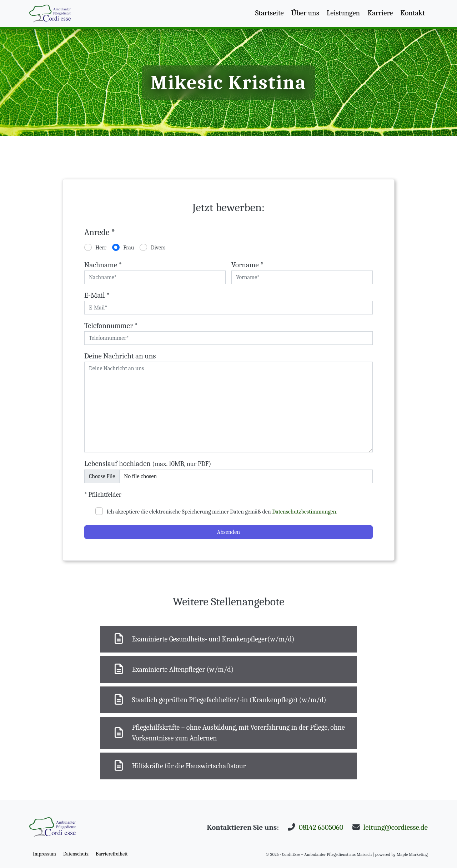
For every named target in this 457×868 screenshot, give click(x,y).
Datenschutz (76, 854)
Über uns (305, 13)
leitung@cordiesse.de (396, 827)
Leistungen (343, 13)
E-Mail (97, 295)
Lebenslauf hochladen (148, 463)
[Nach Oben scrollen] (50, 14)
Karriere (380, 13)
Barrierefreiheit (112, 854)
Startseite (270, 13)
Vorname (247, 265)
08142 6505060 (321, 827)
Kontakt (413, 13)
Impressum (44, 854)
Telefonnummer (111, 326)
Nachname (103, 265)
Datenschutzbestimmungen (304, 512)
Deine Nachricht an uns (120, 356)
